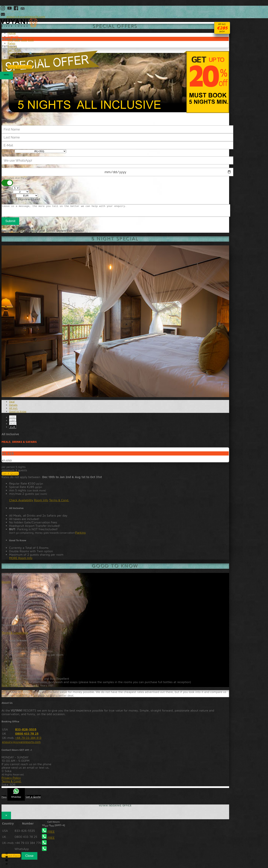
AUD (13, 426)
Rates (11, 43)
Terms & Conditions (15, 635)
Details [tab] (13, 407)
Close (29, 858)
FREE (48, 834)
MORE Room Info (21, 560)
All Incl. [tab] (13, 410)
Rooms (6, 584)
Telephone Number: (15, 155)
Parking (81, 535)
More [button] (11, 57)
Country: (8, 151)
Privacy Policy (11, 780)
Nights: (7, 188)
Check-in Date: (12, 166)
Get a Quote (33, 799)
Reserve (27, 60)
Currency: (8, 195)
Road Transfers (18, 53)
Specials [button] (13, 36)
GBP (13, 423)
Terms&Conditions (45, 60)
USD (13, 419)
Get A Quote (10, 476)
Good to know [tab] (18, 414)
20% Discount (115, 82)
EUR (13, 429)
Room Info (41, 502)
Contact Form (11, 858)
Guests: (7, 192)
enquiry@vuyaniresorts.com (21, 744)
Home (12, 33)
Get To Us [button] (14, 50)
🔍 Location (37, 53)
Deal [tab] (12, 404)
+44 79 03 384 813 (28, 740)
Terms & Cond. (59, 502)
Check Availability (21, 502)
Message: (8, 203)
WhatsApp (16, 795)
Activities (14, 60)
